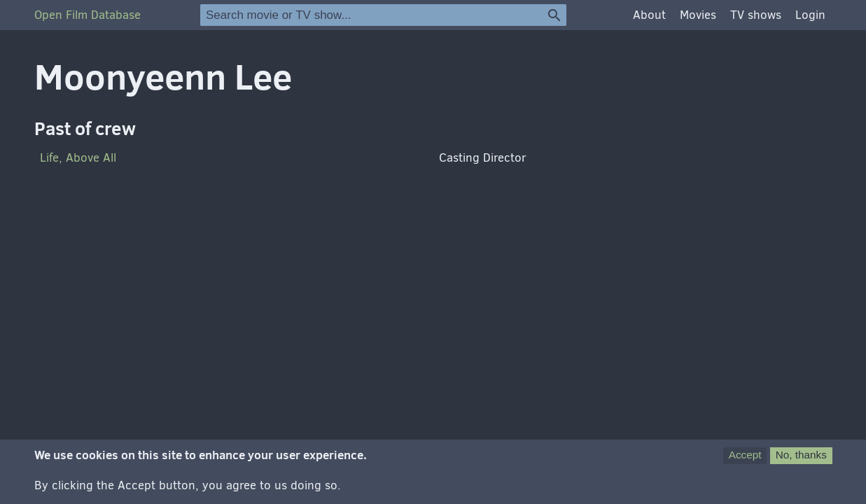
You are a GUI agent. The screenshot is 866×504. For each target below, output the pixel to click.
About (649, 15)
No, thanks (801, 462)
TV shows (756, 15)
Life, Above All (78, 158)
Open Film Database (88, 15)
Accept (745, 462)
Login (810, 15)
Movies (698, 15)
